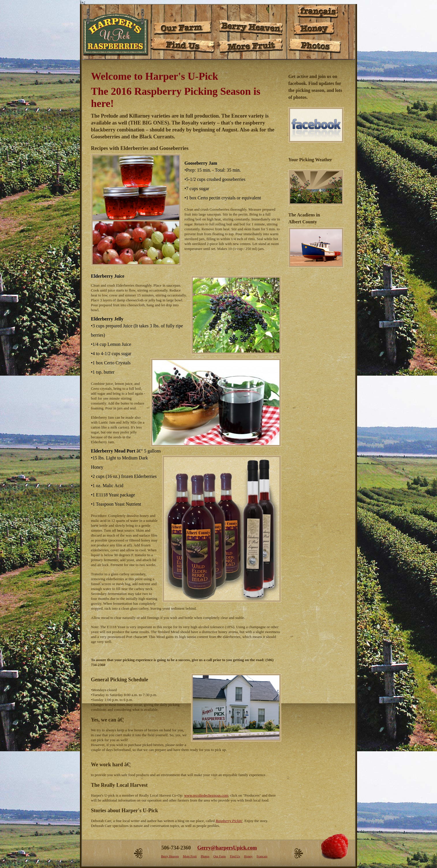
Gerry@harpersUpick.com (227, 848)
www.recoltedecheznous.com (206, 795)
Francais (262, 856)
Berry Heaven (170, 856)
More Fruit (190, 856)
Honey (248, 856)
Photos (205, 856)
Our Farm (220, 856)
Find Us (235, 856)
